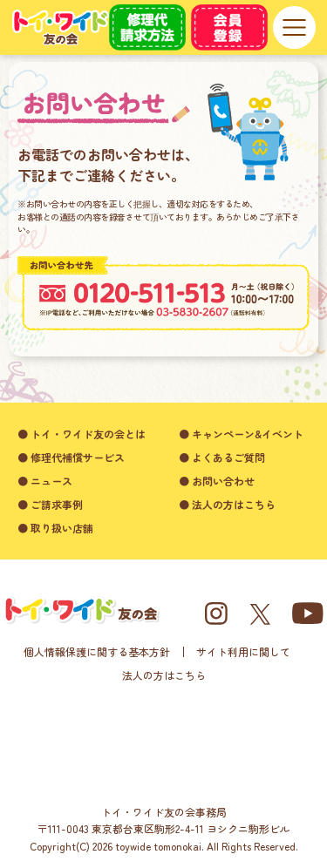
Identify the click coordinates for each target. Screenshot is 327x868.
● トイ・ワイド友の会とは (82, 434)
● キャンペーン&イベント (241, 434)
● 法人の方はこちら (227, 504)
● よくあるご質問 (222, 457)
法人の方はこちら (164, 675)
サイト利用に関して (243, 651)
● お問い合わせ (217, 481)
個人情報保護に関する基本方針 (97, 651)
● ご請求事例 (50, 504)
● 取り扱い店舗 (55, 528)
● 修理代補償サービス (71, 457)
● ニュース (45, 481)
